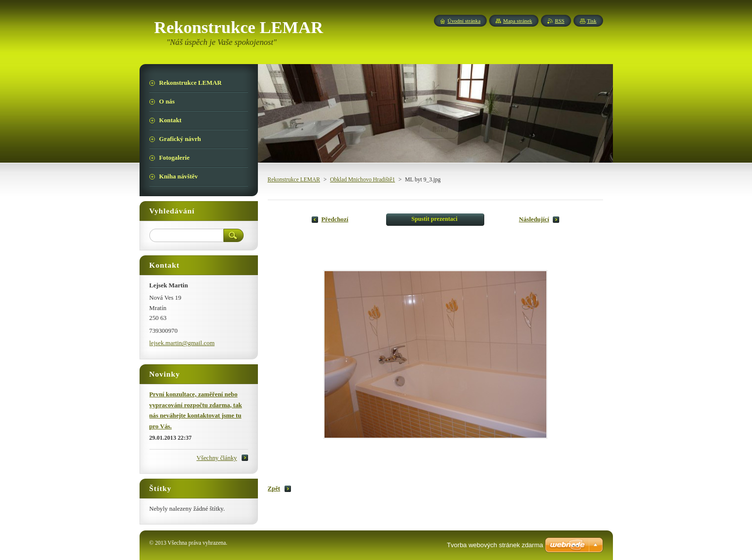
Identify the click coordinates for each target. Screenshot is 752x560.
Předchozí (335, 219)
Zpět (274, 489)
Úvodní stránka (464, 21)
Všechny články (216, 458)
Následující (534, 219)
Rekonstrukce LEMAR (294, 179)
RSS (559, 21)
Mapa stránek (518, 21)
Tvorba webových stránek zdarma (495, 545)
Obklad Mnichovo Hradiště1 (362, 179)
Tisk (592, 21)
